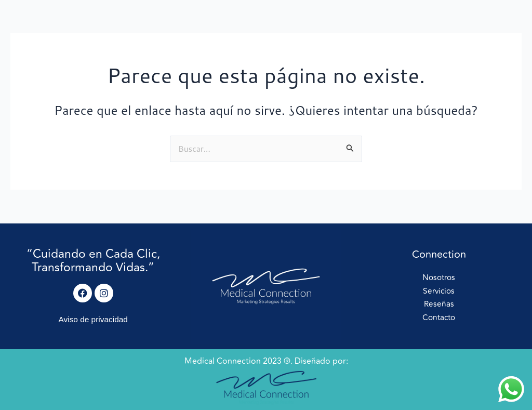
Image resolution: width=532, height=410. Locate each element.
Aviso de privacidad (93, 319)
